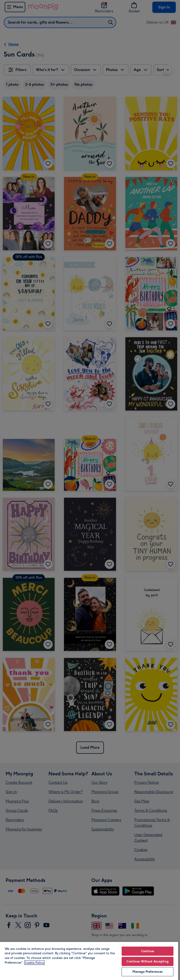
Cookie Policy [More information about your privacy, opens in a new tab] (34, 963)
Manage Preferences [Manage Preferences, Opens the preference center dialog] (148, 972)
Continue (148, 951)
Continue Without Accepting (147, 961)
